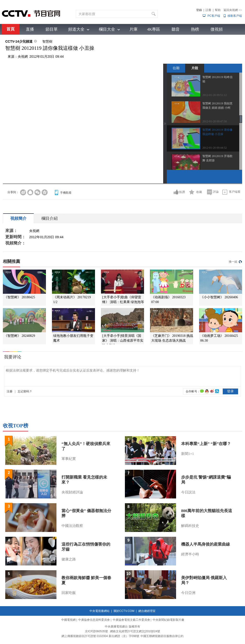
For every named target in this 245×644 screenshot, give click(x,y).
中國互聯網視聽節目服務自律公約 (162, 636)
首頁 (11, 29)
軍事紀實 (69, 459)
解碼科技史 (190, 526)
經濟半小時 (190, 554)
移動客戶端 (235, 16)
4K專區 (154, 29)
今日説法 (188, 492)
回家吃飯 (69, 593)
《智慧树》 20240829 (20, 336)
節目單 (52, 29)
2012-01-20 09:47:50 (215, 121)
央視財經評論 (72, 492)
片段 (195, 68)
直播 (30, 29)
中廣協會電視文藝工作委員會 (131, 620)
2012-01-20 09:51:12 (215, 95)
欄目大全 (107, 29)
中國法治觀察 (72, 526)
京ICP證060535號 (96, 631)
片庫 (134, 29)
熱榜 (195, 29)
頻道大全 (76, 29)
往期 (176, 68)
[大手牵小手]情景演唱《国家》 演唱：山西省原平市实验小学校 (123, 341)
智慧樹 (47, 41)
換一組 (233, 262)
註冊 (208, 10)
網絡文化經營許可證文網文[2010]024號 (135, 631)
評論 (216, 192)
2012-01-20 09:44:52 (215, 148)
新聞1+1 (187, 454)
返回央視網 (233, 10)
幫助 (218, 10)
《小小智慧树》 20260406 (219, 297)
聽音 (176, 29)
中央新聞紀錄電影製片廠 (168, 620)
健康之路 (69, 559)
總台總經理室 (147, 611)
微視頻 (217, 29)
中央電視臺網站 (100, 611)
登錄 (199, 10)
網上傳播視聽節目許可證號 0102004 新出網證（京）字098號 (100, 636)
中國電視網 (68, 620)
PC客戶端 (214, 16)
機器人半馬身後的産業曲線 (206, 544)
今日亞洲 (188, 593)
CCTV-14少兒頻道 (19, 41)
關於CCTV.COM (124, 611)
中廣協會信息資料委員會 (94, 620)
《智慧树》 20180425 (20, 297)
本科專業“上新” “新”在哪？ (206, 444)
